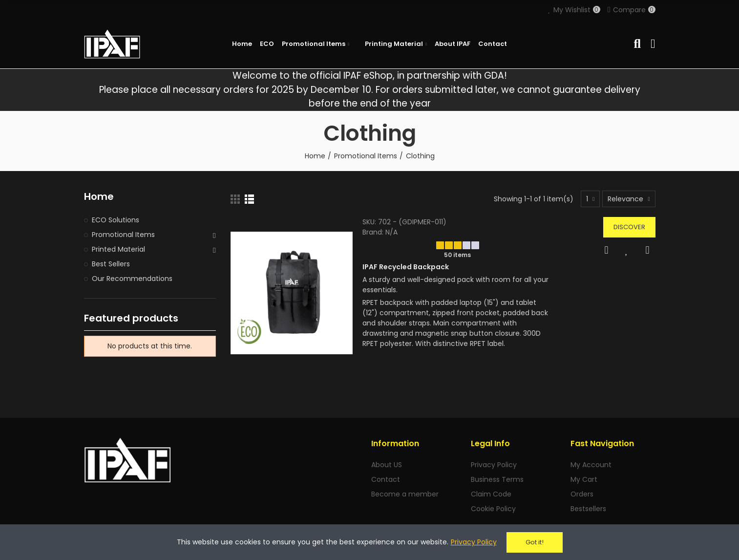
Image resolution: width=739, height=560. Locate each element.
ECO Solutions (116, 220)
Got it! (535, 542)
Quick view (607, 250)
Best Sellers (111, 264)
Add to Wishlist (627, 250)
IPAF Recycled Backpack (406, 267)
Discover (629, 227)
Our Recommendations (132, 279)
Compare (648, 250)
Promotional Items (123, 235)
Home (99, 197)
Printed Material (118, 249)
